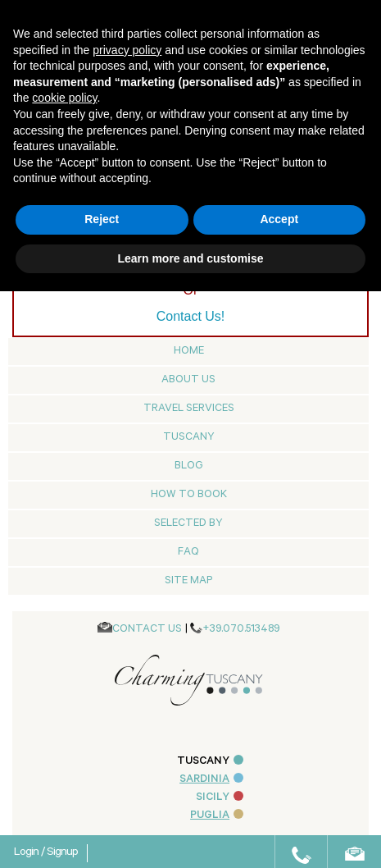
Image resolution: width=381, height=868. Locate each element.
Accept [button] (279, 219)
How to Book (189, 495)
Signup (62, 853)
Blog (189, 466)
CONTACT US (147, 630)
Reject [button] (102, 219)
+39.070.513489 (241, 630)
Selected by (188, 524)
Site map (188, 581)
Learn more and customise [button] (190, 258)
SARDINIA (211, 780)
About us (188, 380)
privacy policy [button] (127, 50)
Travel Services (189, 409)
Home (189, 352)
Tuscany (189, 438)
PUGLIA (217, 816)
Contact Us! (191, 316)
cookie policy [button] (64, 98)
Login (27, 853)
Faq (188, 553)
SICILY (220, 798)
